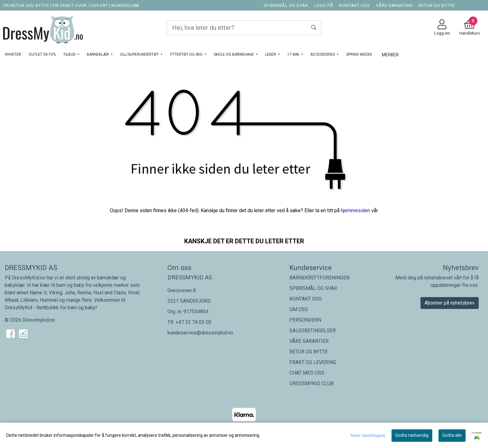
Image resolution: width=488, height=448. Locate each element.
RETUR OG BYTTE (437, 5)
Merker (390, 55)
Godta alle (452, 435)
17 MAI (294, 54)
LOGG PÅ (324, 5)
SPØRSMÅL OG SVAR (286, 5)
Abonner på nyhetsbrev (450, 303)
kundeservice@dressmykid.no (200, 333)
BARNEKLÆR (98, 54)
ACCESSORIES (323, 54)
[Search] (244, 28)
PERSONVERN (305, 320)
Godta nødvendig (412, 435)
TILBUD (70, 54)
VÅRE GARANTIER (394, 5)
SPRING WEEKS (359, 54)
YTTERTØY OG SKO (187, 54)
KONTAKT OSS (354, 5)
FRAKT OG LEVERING (313, 362)
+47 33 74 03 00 (193, 322)
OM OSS (299, 309)
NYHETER (13, 54)
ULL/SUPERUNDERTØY (140, 54)
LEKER (271, 54)
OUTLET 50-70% (42, 54)
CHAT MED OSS (307, 373)
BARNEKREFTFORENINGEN (319, 278)
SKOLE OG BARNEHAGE (234, 54)
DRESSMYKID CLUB (312, 383)
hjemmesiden (355, 210)
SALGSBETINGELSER (313, 331)
